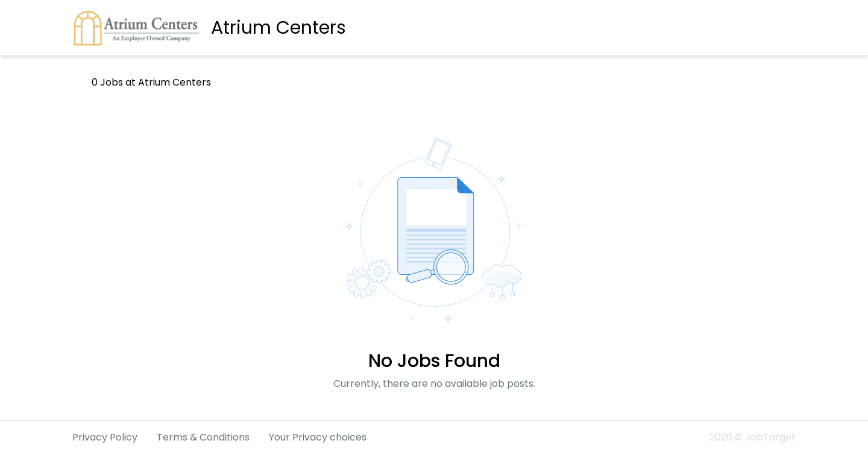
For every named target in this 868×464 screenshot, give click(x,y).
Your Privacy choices (318, 437)
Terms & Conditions (203, 437)
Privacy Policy (105, 437)
